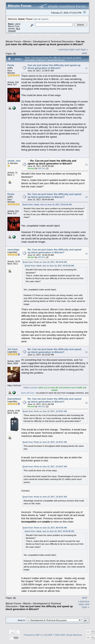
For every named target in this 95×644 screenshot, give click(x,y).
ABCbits (42, 168)
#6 (86, 403)
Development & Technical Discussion (53, 41)
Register (49, 35)
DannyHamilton (16, 399)
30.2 (18, 28)
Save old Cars (28, 393)
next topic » (82, 49)
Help (23, 35)
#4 (86, 254)
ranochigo (13, 250)
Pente (11, 65)
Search (31, 35)
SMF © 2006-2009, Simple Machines (65, 635)
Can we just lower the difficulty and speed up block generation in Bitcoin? (45, 43)
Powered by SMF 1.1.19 (35, 635)
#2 (86, 165)
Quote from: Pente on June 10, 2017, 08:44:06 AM (45, 262)
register (45, 19)
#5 (86, 352)
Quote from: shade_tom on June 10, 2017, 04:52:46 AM (47, 205)
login (36, 19)
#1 (86, 68)
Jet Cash (13, 349)
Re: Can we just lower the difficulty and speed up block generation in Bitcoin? (52, 162)
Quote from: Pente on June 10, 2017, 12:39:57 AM (45, 411)
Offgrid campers (31, 388)
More (58, 35)
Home (14, 35)
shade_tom (14, 161)
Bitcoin (27, 41)
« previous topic (66, 49)
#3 (86, 197)
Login (40, 35)
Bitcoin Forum (13, 41)
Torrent (12, 31)
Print (85, 53)
